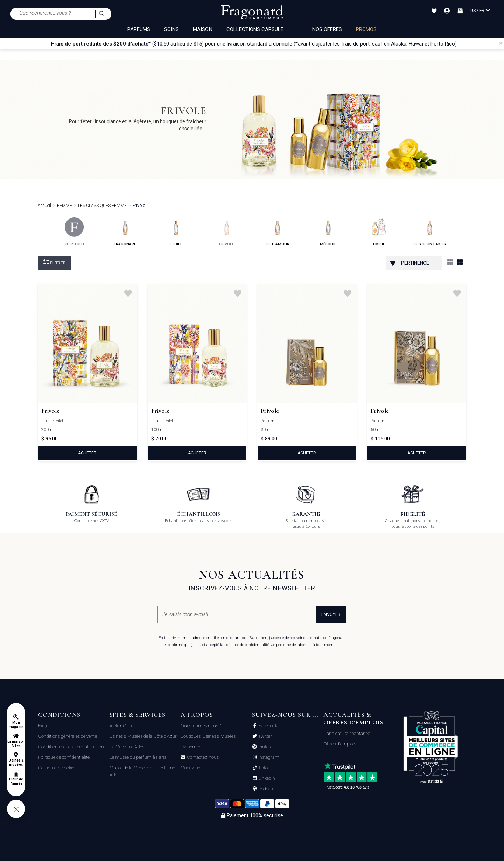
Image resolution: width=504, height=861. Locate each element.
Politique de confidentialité (64, 757)
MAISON (202, 29)
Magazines (191, 768)
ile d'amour (278, 232)
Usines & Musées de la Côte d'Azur (143, 736)
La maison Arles (16, 744)
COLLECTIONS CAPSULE (255, 29)
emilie (379, 232)
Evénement (192, 747)
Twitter (265, 736)
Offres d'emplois (340, 744)
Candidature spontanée (347, 733)
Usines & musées (16, 762)
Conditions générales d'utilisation (71, 747)
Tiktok (264, 768)
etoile (176, 232)
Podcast (266, 789)
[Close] (501, 43)
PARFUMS (139, 29)
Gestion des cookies (57, 768)
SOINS (171, 29)
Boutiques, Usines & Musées (208, 736)
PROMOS (366, 29)
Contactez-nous (202, 757)
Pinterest (267, 747)
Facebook (267, 726)
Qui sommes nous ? (201, 726)
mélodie (328, 232)
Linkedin (266, 778)
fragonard (125, 232)
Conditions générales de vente (68, 736)
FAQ (43, 726)
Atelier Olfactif (123, 726)
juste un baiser (430, 232)
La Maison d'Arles (127, 747)
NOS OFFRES (327, 29)
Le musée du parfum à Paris (138, 757)
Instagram (268, 757)
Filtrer (55, 262)
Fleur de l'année (16, 781)
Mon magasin (16, 725)
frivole (227, 232)
